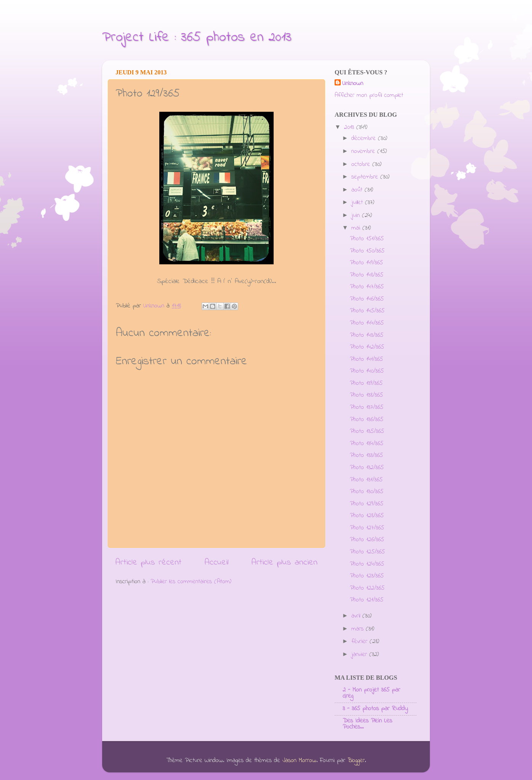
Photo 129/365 (367, 504)
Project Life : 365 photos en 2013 (197, 38)
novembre (364, 151)
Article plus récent (148, 562)
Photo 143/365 (367, 335)
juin (357, 216)
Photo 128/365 (367, 516)
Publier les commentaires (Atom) (191, 582)
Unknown (353, 84)
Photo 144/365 (367, 323)
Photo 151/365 (367, 239)
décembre (365, 138)
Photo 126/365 (367, 540)
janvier (360, 655)
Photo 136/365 (367, 420)
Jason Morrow (299, 761)
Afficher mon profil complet (369, 95)
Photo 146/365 (367, 299)
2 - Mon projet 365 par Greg (371, 693)
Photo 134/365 (367, 444)
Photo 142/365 (367, 347)
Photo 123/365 (367, 576)
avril (357, 616)
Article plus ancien (284, 562)
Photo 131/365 (366, 480)
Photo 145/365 (367, 311)
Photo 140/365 (367, 371)
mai (357, 228)
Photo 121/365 (367, 600)
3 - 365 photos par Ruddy (375, 709)
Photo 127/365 (367, 528)
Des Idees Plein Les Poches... (367, 724)
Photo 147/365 (367, 287)
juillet (358, 203)
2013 (350, 127)
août (358, 190)
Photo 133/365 (366, 455)
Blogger (356, 761)
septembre (366, 177)
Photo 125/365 (367, 552)
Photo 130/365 (367, 492)
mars (359, 629)
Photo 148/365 (367, 275)
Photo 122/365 (367, 588)
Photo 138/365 (366, 395)
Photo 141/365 (366, 359)
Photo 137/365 (367, 407)
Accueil (217, 562)
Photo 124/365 (367, 564)
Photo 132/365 (367, 468)
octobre (362, 164)
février (361, 642)
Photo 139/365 (366, 383)
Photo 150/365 (367, 251)
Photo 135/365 (367, 431)
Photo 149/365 (366, 263)
